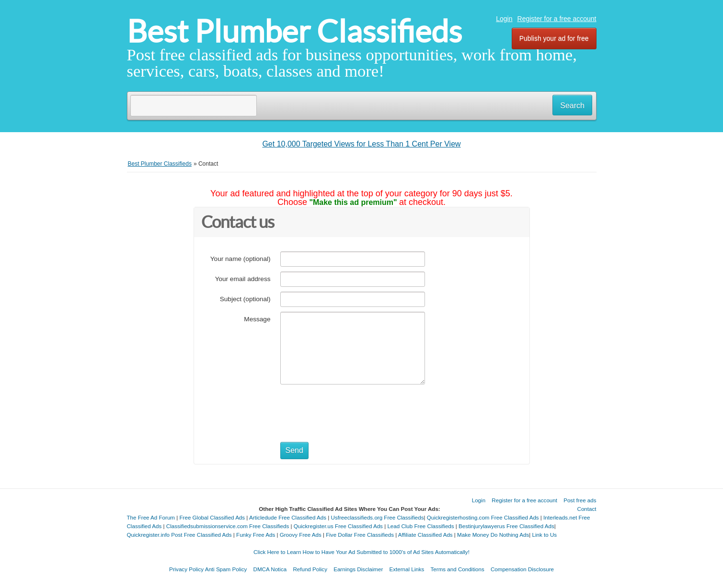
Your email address (243, 279)
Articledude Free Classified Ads (288, 517)
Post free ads (580, 500)
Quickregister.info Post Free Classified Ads (179, 535)
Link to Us (545, 535)
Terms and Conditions (458, 569)
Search (572, 106)
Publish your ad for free (554, 38)
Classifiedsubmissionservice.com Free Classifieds (228, 526)
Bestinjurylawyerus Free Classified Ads (506, 526)
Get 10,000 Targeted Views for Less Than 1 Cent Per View (361, 144)
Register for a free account (557, 19)
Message (257, 319)
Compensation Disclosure (522, 569)
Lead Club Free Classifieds (420, 526)
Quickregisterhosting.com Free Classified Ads (483, 517)
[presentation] (353, 408)
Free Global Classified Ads (212, 517)
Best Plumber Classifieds (294, 31)
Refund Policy (310, 569)
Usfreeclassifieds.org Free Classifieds (378, 517)
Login (504, 19)
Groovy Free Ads (301, 535)
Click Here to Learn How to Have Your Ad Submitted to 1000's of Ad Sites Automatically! (361, 552)
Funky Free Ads (256, 535)
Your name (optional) (241, 259)
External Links (407, 569)
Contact (587, 509)
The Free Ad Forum (151, 517)
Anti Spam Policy (226, 569)
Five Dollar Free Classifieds (360, 535)
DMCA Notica (270, 569)
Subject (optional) (245, 299)
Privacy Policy (186, 569)
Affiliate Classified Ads (425, 535)
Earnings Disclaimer (358, 569)
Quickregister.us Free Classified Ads (338, 526)
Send (294, 450)
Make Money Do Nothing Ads (493, 535)
